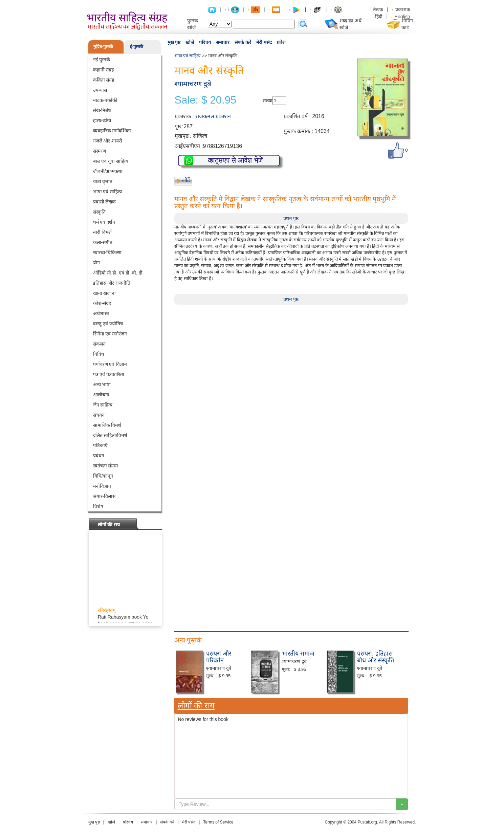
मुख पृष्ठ (174, 42)
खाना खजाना (105, 293)
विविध (99, 354)
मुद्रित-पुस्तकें (103, 47)
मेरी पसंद (264, 42)
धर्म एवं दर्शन (104, 222)
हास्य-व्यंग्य (102, 120)
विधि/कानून (103, 476)
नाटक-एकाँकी (105, 100)
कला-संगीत (103, 242)
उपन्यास (100, 90)
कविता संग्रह (104, 80)
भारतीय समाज (298, 654)
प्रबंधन (99, 456)
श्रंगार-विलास (104, 496)
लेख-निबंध (102, 110)
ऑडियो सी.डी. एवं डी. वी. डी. (118, 273)
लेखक (378, 9)
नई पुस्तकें (102, 60)
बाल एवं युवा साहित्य (111, 161)
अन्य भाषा (102, 384)
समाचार (223, 42)
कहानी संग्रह (104, 70)
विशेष (98, 506)
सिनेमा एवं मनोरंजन (110, 334)
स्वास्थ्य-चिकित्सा (107, 252)
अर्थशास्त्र (101, 313)
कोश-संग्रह (102, 303)
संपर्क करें (243, 42)
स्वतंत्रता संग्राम (106, 466)
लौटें (186, 180)
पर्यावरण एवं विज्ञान (110, 364)
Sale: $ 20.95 (206, 100)
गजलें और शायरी (108, 141)
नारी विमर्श (103, 232)
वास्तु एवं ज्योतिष (108, 324)
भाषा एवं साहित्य (108, 192)
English (402, 17)
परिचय (205, 42)
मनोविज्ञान (102, 486)
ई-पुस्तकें (137, 47)
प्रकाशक (403, 9)
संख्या (268, 101)
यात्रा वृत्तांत (103, 181)
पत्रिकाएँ (100, 445)
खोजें (190, 42)
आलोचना (101, 395)
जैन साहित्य (103, 405)
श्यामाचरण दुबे (193, 84)
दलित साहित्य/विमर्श (110, 435)
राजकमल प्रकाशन (213, 116)
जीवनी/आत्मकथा (108, 171)
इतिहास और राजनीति (112, 283)
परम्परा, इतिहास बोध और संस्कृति (376, 657)
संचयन (99, 415)
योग (96, 263)
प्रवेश (281, 42)
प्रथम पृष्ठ (291, 218)
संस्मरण (100, 151)
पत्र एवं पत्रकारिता (109, 374)
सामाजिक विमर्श (107, 425)
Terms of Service (218, 822)
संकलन (99, 344)
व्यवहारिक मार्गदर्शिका (112, 131)
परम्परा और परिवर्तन (219, 657)
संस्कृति (99, 212)
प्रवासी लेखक (105, 202)
